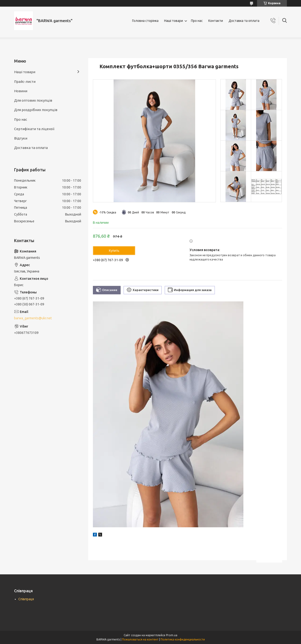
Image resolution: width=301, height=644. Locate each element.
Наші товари (174, 21)
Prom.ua (172, 635)
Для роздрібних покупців (36, 110)
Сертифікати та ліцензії (34, 129)
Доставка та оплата (244, 21)
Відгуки (21, 138)
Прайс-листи (25, 82)
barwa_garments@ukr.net (33, 318)
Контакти (216, 21)
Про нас (197, 21)
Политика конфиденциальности (183, 639)
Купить (114, 251)
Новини (21, 91)
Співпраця (26, 599)
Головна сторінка (145, 21)
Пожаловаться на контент (140, 639)
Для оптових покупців (33, 100)
